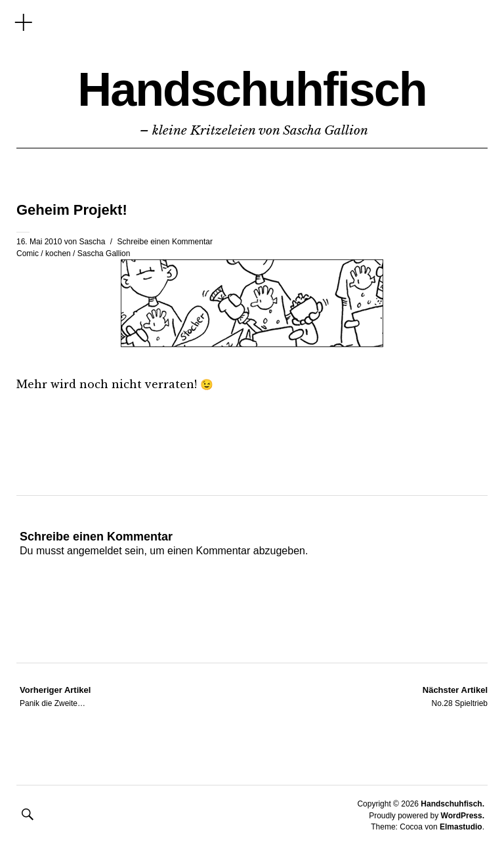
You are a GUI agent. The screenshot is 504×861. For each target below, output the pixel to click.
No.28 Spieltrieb (455, 696)
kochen (58, 254)
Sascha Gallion (104, 254)
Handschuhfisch (252, 89)
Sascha (92, 242)
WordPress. (463, 816)
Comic (28, 254)
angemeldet (94, 551)
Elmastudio (461, 827)
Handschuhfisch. (452, 804)
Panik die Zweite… (55, 696)
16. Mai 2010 (39, 242)
